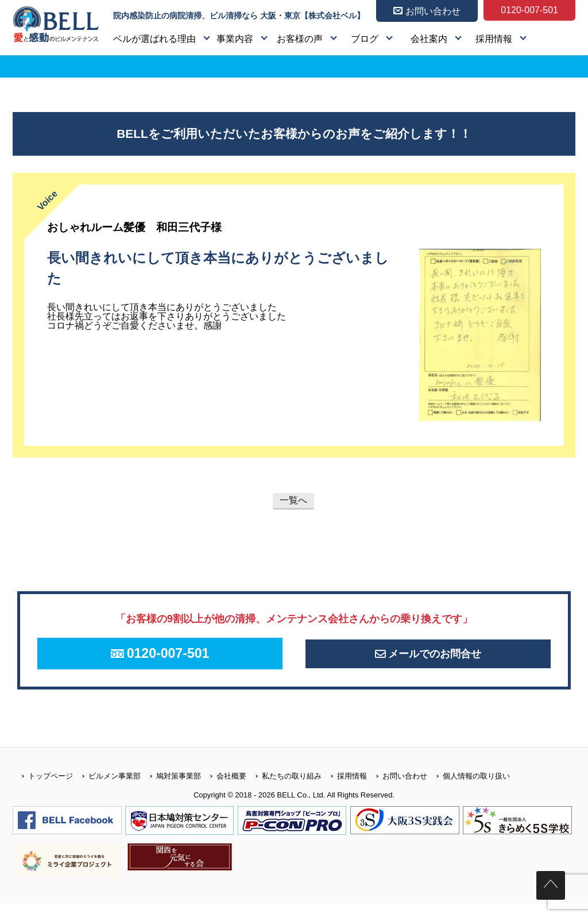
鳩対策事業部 (171, 789)
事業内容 (235, 39)
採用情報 (494, 39)
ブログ (365, 39)
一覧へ (293, 500)
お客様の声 (300, 39)
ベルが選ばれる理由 (154, 39)
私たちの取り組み (284, 789)
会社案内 (429, 39)
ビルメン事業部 (107, 789)
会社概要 (224, 789)
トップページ (43, 789)
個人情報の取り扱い (469, 789)
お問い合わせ (397, 789)
